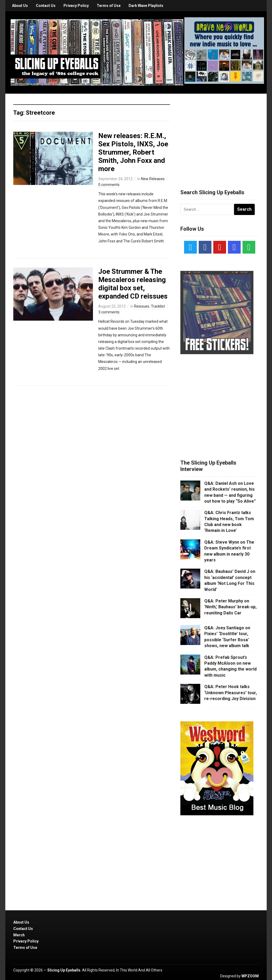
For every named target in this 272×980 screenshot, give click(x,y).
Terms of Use (109, 6)
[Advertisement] (220, 135)
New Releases (153, 179)
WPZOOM (250, 976)
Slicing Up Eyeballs (64, 970)
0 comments (109, 185)
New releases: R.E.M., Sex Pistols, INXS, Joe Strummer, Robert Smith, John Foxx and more (133, 152)
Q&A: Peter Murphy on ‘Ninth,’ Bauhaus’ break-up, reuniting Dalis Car (230, 607)
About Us (20, 6)
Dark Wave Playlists (146, 6)
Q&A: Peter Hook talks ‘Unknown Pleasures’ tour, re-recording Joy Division (231, 693)
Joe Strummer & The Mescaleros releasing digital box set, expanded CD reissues (133, 284)
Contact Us (46, 6)
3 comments (109, 312)
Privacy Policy (76, 6)
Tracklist (158, 306)
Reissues (142, 306)
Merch (19, 935)
